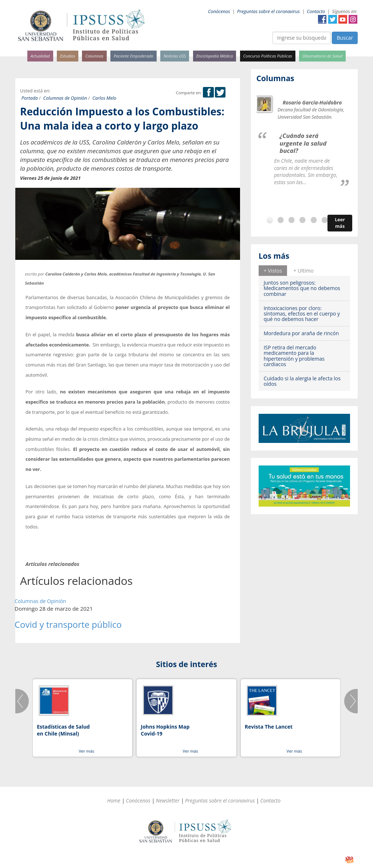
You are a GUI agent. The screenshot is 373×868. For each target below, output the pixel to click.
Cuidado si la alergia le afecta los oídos (302, 381)
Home (114, 800)
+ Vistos (273, 271)
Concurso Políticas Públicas (268, 56)
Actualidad (40, 56)
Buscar (345, 38)
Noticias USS (175, 56)
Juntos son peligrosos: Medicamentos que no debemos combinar (302, 288)
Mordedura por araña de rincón (301, 333)
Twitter (333, 19)
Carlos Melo (105, 98)
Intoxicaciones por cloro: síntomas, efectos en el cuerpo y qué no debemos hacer (302, 314)
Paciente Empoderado (134, 56)
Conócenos (219, 11)
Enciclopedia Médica (215, 56)
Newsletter (168, 800)
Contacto (316, 11)
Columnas (94, 56)
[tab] (273, 270)
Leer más (340, 223)
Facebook (322, 19)
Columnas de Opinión (65, 98)
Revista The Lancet (269, 727)
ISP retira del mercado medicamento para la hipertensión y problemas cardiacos (294, 356)
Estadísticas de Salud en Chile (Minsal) (63, 730)
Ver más (86, 751)
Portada (30, 98)
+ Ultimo (304, 271)
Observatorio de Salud (322, 56)
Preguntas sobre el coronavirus (268, 11)
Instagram (353, 19)
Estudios (68, 56)
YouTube (343, 19)
